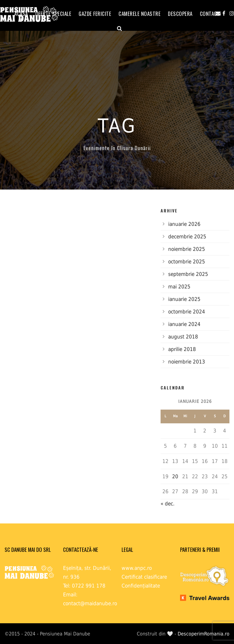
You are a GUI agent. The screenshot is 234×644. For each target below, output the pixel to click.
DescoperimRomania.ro (204, 634)
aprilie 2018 (182, 349)
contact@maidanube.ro (90, 603)
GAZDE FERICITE (95, 14)
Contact (210, 14)
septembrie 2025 (188, 274)
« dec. (168, 504)
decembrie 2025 (187, 237)
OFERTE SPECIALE (53, 14)
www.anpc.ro (137, 568)
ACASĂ (21, 14)
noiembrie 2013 (187, 362)
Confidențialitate (141, 586)
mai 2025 (179, 287)
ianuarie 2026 (184, 224)
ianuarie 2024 (184, 324)
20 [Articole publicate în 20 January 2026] (175, 476)
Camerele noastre (140, 14)
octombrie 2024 (187, 312)
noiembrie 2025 (187, 249)
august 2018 (183, 337)
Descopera (180, 14)
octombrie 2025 (187, 262)
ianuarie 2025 (184, 299)
